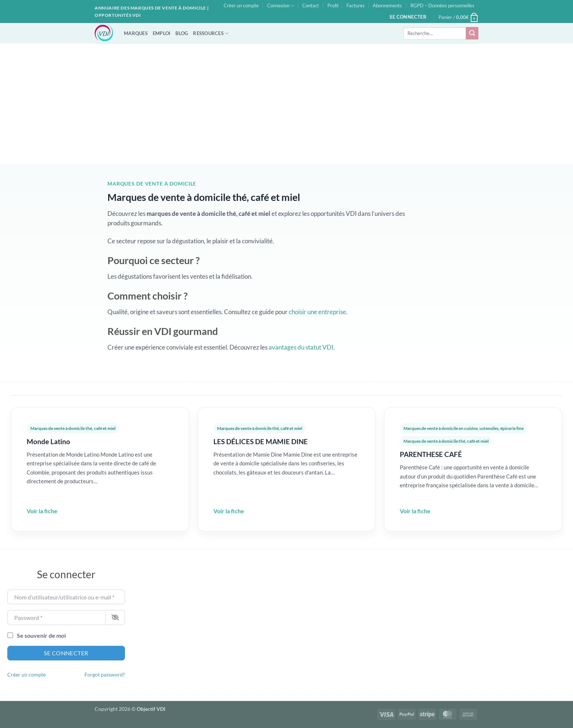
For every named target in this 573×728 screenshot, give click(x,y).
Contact (311, 5)
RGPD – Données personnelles (442, 5)
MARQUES (136, 33)
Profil (333, 5)
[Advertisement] (286, 98)
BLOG (182, 33)
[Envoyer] (472, 33)
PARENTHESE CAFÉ (431, 454)
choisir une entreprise (317, 312)
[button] (408, 17)
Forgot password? (105, 675)
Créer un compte (241, 5)
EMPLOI (162, 33)
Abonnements (387, 5)
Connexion (281, 6)
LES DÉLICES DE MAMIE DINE (261, 441)
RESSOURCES (211, 33)
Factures (356, 5)
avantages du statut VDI (301, 347)
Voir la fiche (42, 511)
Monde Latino (48, 441)
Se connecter (66, 653)
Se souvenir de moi (41, 635)
